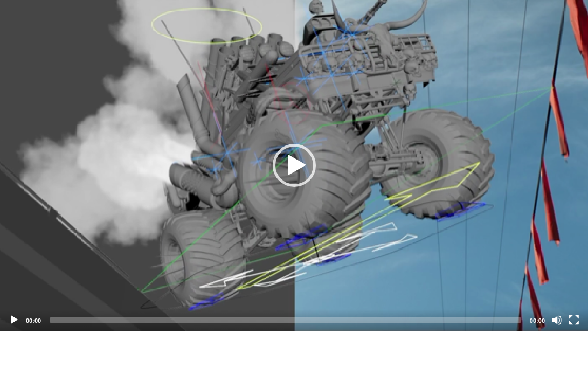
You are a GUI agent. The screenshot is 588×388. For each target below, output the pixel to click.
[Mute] (557, 320)
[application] (294, 165)
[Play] (14, 320)
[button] (294, 165)
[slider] (285, 320)
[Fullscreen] (574, 320)
